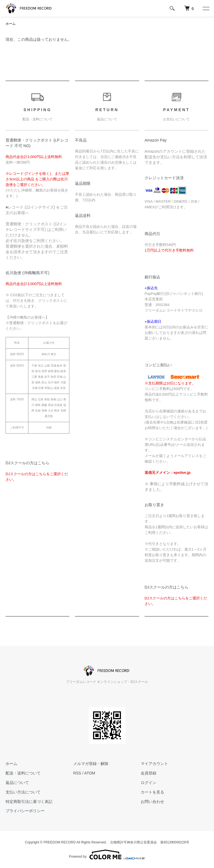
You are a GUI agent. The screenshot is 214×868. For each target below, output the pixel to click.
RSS (77, 773)
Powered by (107, 855)
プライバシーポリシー (25, 811)
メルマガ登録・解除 (91, 764)
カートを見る (152, 792)
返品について (17, 783)
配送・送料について (23, 773)
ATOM (90, 773)
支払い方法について (23, 792)
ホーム (11, 24)
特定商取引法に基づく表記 (29, 802)
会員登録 (149, 773)
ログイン (149, 783)
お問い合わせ (152, 802)
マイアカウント (154, 764)
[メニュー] (206, 8)
